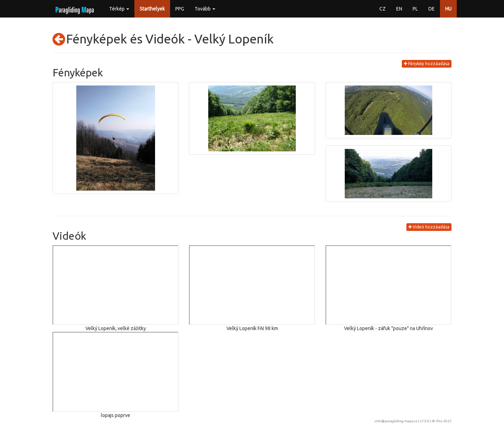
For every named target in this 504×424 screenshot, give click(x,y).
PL (415, 9)
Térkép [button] (119, 9)
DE (432, 9)
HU (448, 9)
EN (399, 9)
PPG (180, 9)
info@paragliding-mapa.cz (396, 421)
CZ (383, 9)
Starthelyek (152, 9)
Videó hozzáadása (429, 227)
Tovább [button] (205, 9)
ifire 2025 (444, 421)
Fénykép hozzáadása (427, 64)
